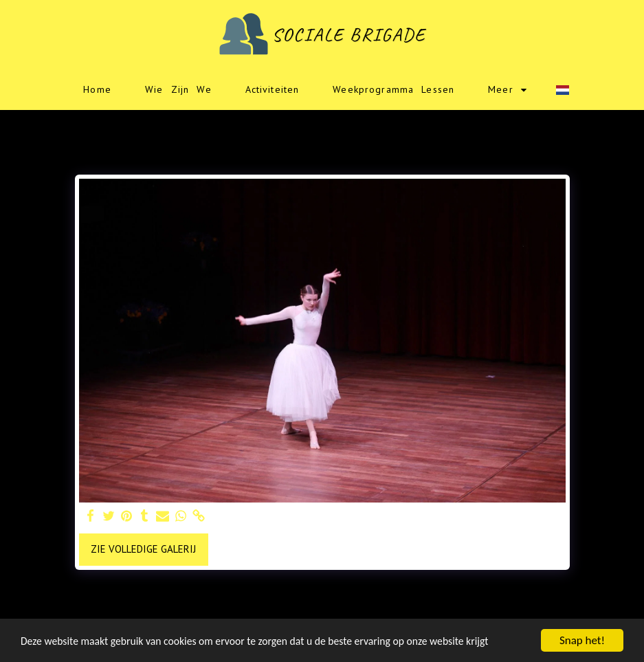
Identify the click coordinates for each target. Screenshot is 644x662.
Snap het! (582, 640)
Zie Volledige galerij (143, 549)
